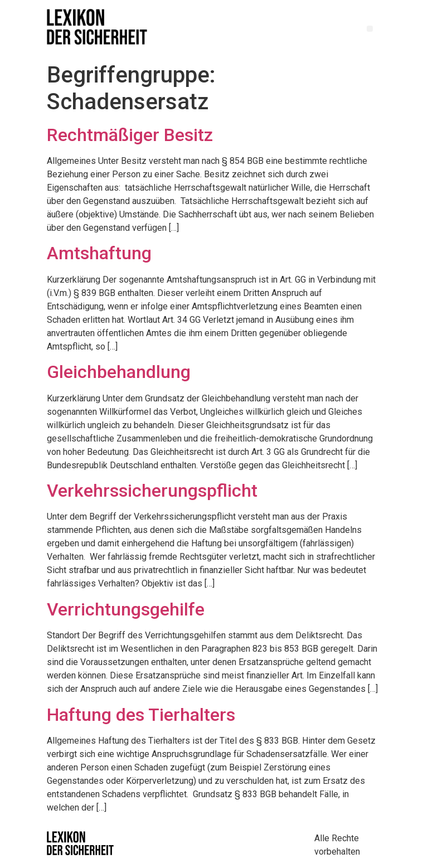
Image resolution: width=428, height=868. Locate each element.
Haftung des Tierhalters (141, 715)
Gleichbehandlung (119, 372)
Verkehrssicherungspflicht (152, 491)
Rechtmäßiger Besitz (130, 135)
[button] (370, 29)
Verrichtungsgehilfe (126, 609)
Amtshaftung (99, 253)
